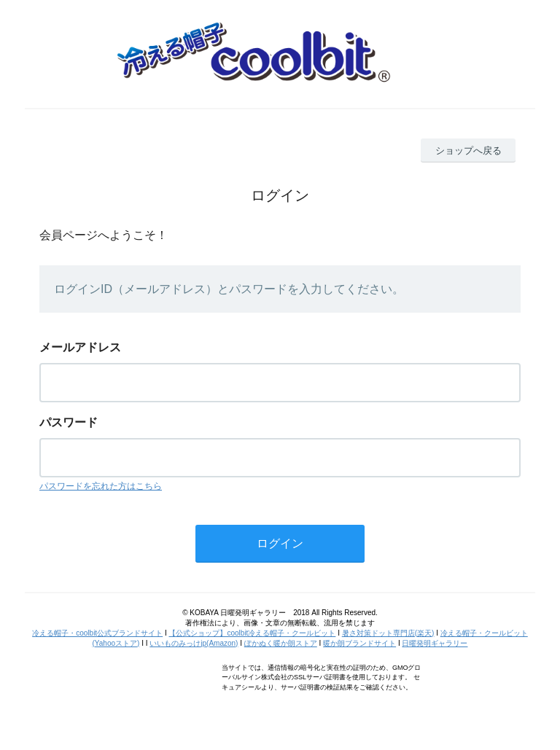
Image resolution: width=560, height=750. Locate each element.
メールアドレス (80, 347)
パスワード (69, 422)
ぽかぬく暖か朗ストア (281, 643)
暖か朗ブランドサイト (359, 643)
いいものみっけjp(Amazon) (194, 643)
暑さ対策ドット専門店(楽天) (388, 633)
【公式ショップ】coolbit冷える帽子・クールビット (252, 633)
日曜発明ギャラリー (435, 643)
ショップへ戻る (468, 151)
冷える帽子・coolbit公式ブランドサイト (97, 633)
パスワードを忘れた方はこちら (101, 486)
